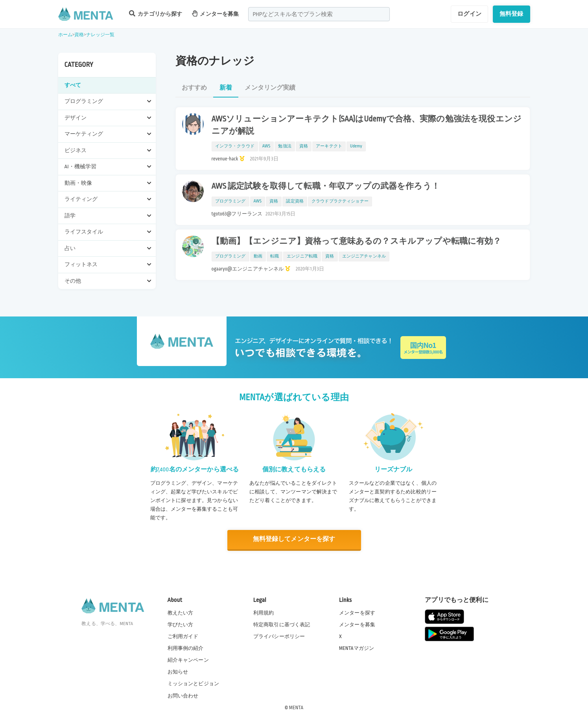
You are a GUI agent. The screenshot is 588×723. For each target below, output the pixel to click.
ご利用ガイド (183, 636)
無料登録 (512, 14)
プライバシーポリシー (279, 636)
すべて (73, 85)
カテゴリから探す (156, 14)
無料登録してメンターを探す (294, 539)
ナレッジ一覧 (100, 35)
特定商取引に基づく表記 (282, 624)
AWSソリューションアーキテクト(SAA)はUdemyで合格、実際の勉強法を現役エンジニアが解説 (367, 125)
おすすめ (194, 88)
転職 (275, 256)
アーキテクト (329, 146)
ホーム (65, 35)
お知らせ (178, 671)
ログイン (469, 14)
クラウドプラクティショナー (340, 201)
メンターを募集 (216, 14)
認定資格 (295, 201)
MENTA (296, 707)
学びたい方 (181, 624)
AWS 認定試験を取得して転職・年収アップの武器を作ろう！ (330, 186)
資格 (79, 35)
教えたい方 (181, 613)
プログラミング (230, 201)
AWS (266, 146)
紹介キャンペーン (188, 660)
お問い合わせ (183, 695)
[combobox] (319, 14)
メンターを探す (357, 613)
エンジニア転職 (302, 256)
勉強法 (285, 146)
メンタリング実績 (270, 88)
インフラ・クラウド (235, 146)
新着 (226, 88)
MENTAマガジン (357, 648)
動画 (258, 256)
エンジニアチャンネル (364, 256)
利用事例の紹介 (186, 648)
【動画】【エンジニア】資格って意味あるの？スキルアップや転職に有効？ (357, 241)
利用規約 (264, 613)
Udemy (356, 146)
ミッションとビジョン (194, 683)
